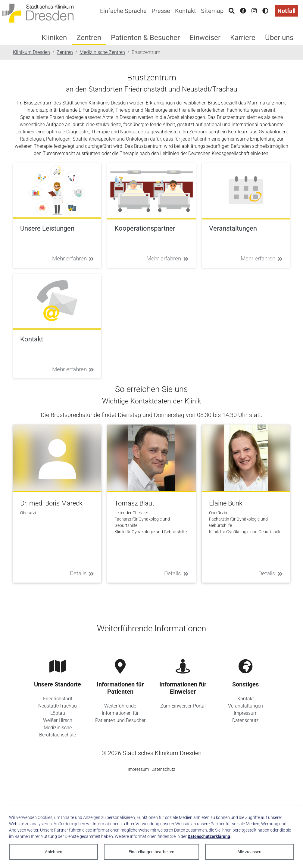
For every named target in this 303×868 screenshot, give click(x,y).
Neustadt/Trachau (58, 706)
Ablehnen (54, 852)
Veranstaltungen (245, 706)
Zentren (89, 38)
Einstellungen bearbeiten (151, 852)
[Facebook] (243, 11)
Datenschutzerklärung (209, 836)
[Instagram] (254, 11)
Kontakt (186, 11)
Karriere (243, 38)
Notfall (286, 11)
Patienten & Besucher (145, 38)
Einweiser (205, 38)
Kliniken (54, 38)
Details (82, 573)
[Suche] (232, 11)
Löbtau (58, 713)
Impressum (246, 713)
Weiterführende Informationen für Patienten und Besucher (120, 713)
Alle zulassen (249, 852)
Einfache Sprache (123, 11)
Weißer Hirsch (58, 720)
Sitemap (212, 11)
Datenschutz (245, 720)
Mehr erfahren (73, 258)
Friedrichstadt (58, 699)
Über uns (279, 38)
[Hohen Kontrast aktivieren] (265, 11)
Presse (161, 11)
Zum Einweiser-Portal (183, 706)
